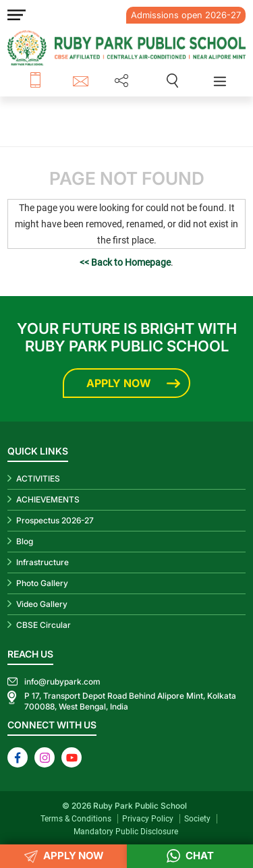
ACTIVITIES (38, 479)
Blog (25, 541)
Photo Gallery (42, 583)
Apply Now (118, 383)
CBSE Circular (44, 625)
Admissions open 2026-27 (186, 15)
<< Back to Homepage (125, 262)
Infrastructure (43, 562)
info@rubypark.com (83, 81)
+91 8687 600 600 (51, 81)
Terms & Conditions (76, 819)
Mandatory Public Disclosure (126, 832)
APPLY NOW (64, 856)
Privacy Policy (148, 819)
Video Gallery (42, 604)
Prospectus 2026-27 (55, 520)
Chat (190, 856)
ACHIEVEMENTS (48, 499)
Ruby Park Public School (140, 806)
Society (197, 819)
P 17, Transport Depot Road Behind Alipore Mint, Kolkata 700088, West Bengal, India (130, 701)
